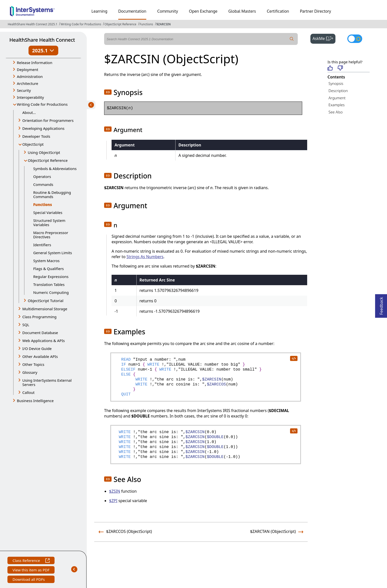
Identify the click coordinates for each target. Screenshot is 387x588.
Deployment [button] (28, 69)
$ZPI (113, 501)
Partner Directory (316, 11)
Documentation (132, 11)
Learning (99, 11)
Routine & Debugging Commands (52, 194)
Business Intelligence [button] (35, 401)
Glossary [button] (30, 372)
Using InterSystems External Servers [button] (47, 382)
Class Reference (31, 561)
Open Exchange (203, 11)
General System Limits (53, 253)
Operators (42, 176)
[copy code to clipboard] (294, 358)
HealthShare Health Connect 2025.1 (32, 24)
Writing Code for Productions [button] (42, 104)
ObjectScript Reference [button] (48, 160)
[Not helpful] (340, 68)
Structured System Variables (49, 223)
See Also (336, 112)
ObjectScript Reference (120, 24)
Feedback (381, 304)
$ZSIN (115, 491)
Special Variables (48, 212)
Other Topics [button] (33, 364)
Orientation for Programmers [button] (48, 120)
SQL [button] (26, 325)
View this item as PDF (31, 571)
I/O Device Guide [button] (37, 348)
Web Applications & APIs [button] (44, 341)
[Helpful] (330, 68)
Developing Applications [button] (43, 128)
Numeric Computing (51, 292)
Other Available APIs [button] (40, 356)
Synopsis (336, 83)
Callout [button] (28, 392)
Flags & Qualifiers (48, 269)
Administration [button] (30, 76)
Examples (337, 105)
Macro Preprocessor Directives (51, 235)
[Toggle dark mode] (355, 39)
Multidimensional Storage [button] (45, 309)
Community (168, 11)
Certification (278, 11)
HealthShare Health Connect (42, 40)
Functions (146, 24)
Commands (43, 184)
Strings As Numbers (145, 257)
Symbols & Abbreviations (55, 169)
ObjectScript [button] (33, 144)
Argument (337, 98)
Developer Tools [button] (36, 136)
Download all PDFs (29, 580)
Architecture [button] (28, 83)
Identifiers (42, 245)
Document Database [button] (40, 333)
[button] (108, 92)
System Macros (46, 261)
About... (29, 112)
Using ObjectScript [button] (44, 152)
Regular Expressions (51, 277)
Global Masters (242, 11)
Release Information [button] (35, 63)
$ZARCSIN (164, 24)
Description (338, 91)
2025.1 (43, 51)
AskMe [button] (324, 38)
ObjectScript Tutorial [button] (46, 301)
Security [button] (24, 90)
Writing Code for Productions (81, 24)
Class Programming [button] (39, 317)
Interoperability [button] (30, 97)
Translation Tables (49, 284)
